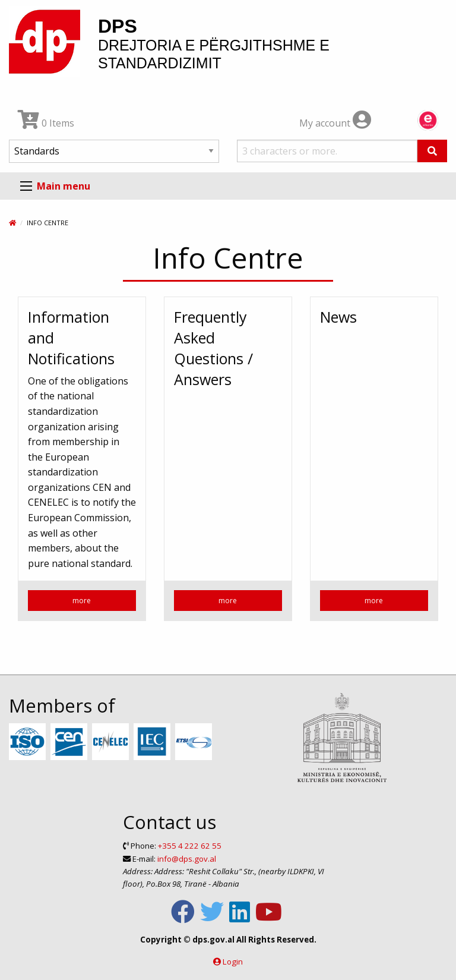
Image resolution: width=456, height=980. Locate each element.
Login (233, 962)
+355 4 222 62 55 (190, 846)
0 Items (46, 123)
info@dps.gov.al (187, 859)
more (82, 601)
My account (335, 123)
